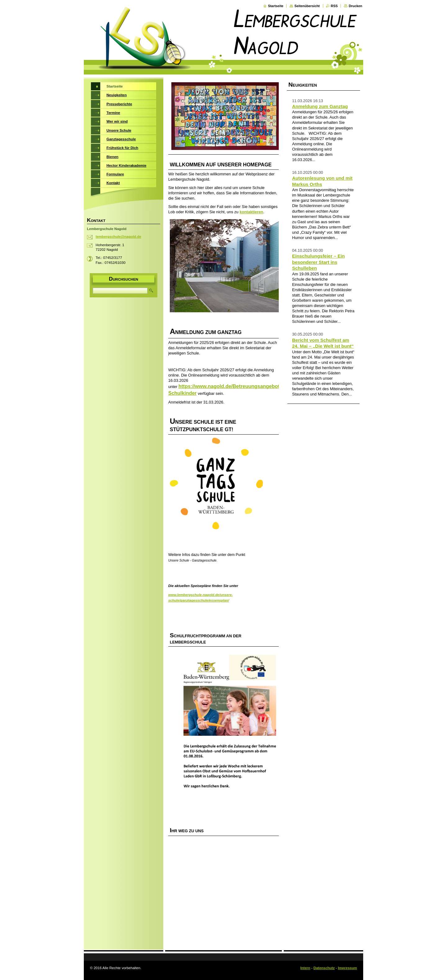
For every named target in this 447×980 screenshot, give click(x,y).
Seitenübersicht (307, 6)
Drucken (355, 6)
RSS (334, 6)
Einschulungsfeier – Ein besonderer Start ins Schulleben (318, 262)
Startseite (276, 6)
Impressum (348, 968)
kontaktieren (251, 212)
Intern (305, 968)
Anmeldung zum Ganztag (320, 106)
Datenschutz (324, 968)
